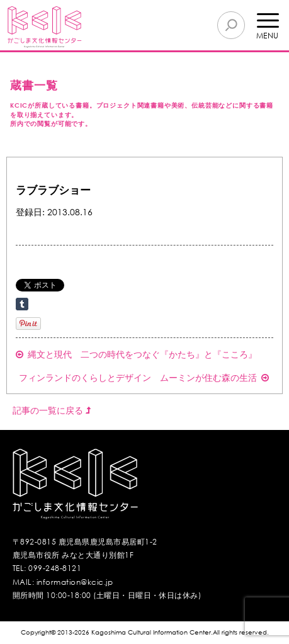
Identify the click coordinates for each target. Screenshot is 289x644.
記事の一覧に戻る (52, 410)
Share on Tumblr (22, 304)
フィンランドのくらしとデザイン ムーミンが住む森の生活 (144, 377)
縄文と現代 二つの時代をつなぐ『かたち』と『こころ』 (136, 354)
